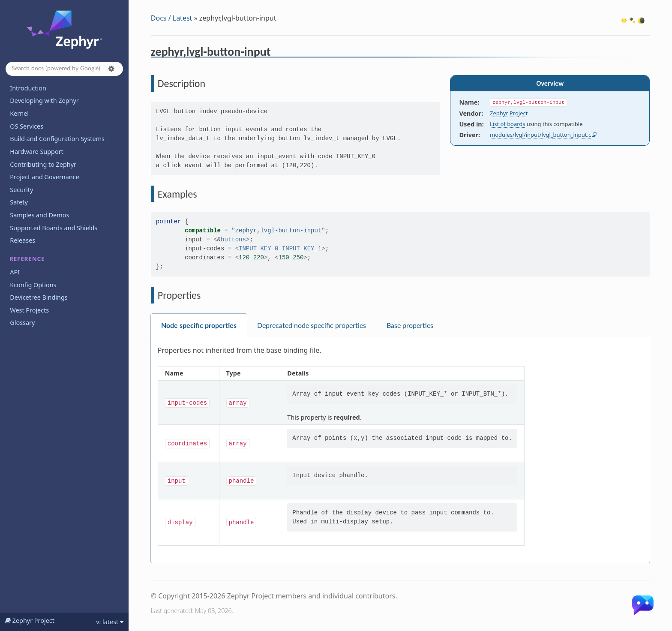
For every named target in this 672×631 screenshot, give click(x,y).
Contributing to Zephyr (43, 164)
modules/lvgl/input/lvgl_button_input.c (540, 135)
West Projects (29, 310)
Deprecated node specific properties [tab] (312, 326)
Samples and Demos (39, 215)
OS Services (27, 126)
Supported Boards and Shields (54, 228)
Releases (22, 240)
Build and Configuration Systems (57, 139)
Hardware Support (36, 152)
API (15, 272)
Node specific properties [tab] (199, 326)
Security (21, 190)
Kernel (19, 113)
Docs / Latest (172, 18)
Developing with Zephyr (44, 101)
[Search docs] (64, 69)
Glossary (22, 323)
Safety (19, 202)
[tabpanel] (400, 451)
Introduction (28, 88)
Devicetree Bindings (39, 297)
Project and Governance (44, 177)
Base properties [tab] (410, 326)
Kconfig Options (33, 285)
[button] (111, 69)
